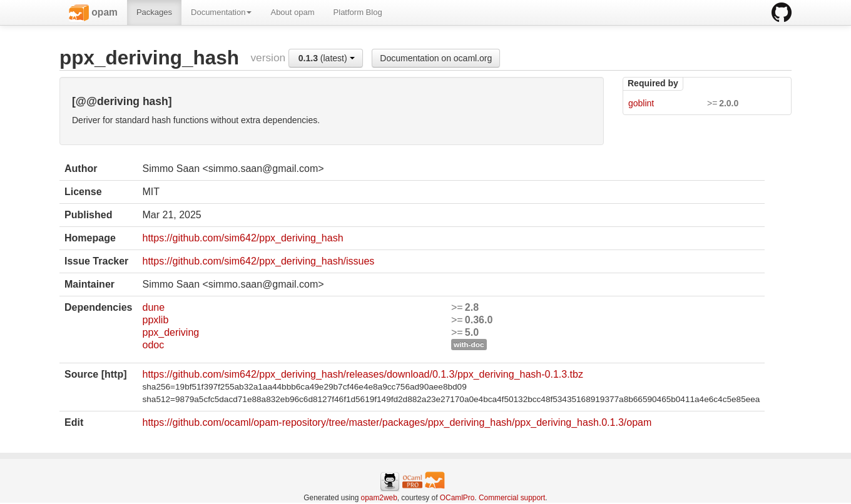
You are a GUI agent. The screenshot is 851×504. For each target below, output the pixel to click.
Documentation (221, 12)
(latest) (327, 58)
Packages (154, 12)
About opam (292, 12)
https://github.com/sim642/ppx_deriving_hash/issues (258, 261)
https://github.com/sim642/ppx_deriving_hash (242, 238)
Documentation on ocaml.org (436, 58)
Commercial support (512, 498)
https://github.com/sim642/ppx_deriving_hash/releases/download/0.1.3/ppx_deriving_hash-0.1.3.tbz (362, 374)
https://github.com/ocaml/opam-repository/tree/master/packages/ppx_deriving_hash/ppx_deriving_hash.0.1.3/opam (397, 422)
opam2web (379, 498)
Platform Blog (358, 12)
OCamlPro (457, 498)
